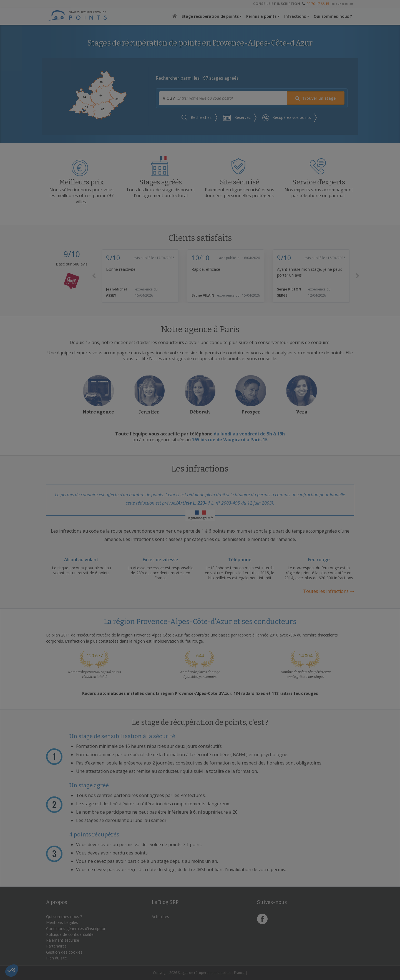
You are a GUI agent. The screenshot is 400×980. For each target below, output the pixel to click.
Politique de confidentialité (70, 934)
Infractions (295, 16)
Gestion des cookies (64, 952)
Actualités (160, 917)
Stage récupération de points (210, 16)
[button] (94, 276)
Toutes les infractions (329, 591)
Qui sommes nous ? (64, 917)
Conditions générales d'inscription (76, 928)
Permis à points (261, 16)
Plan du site (56, 958)
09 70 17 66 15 (318, 4)
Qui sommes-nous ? (333, 16)
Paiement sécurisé (63, 940)
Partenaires (56, 946)
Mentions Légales (62, 922)
